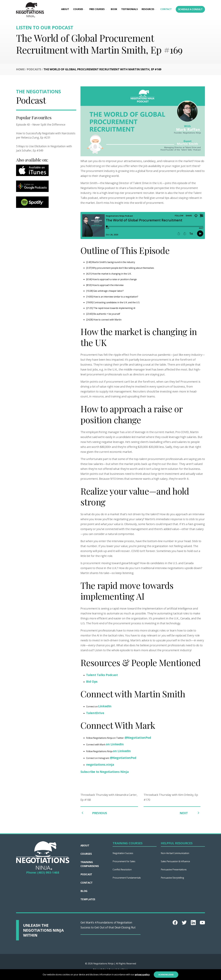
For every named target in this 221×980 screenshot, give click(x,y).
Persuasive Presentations (174, 870)
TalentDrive (95, 713)
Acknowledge (166, 975)
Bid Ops (92, 681)
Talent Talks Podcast (102, 675)
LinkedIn (105, 706)
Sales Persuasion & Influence (175, 861)
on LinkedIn (115, 744)
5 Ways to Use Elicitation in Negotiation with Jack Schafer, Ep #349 (44, 148)
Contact (166, 9)
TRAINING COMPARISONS (90, 864)
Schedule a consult (190, 9)
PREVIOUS (94, 813)
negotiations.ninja (100, 764)
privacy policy (142, 975)
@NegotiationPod (138, 737)
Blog (84, 891)
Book (114, 9)
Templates (88, 899)
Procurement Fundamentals (127, 878)
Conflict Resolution (122, 870)
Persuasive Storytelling (172, 878)
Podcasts (34, 69)
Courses (78, 9)
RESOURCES (148, 9)
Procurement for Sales (124, 861)
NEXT (190, 813)
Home (20, 69)
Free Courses (97, 9)
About (65, 9)
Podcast (86, 874)
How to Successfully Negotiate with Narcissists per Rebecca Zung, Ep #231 (46, 135)
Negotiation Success (123, 853)
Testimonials (129, 9)
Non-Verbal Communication (175, 853)
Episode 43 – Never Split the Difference (41, 125)
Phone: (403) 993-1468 (43, 872)
